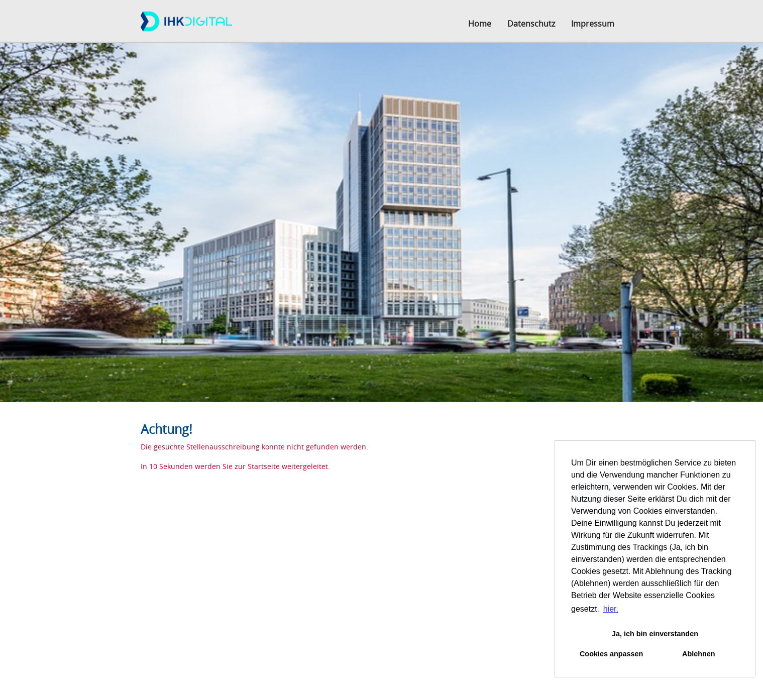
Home (480, 24)
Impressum (593, 24)
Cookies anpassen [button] (611, 654)
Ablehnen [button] (699, 654)
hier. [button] (611, 609)
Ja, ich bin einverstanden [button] (655, 634)
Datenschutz (531, 24)
